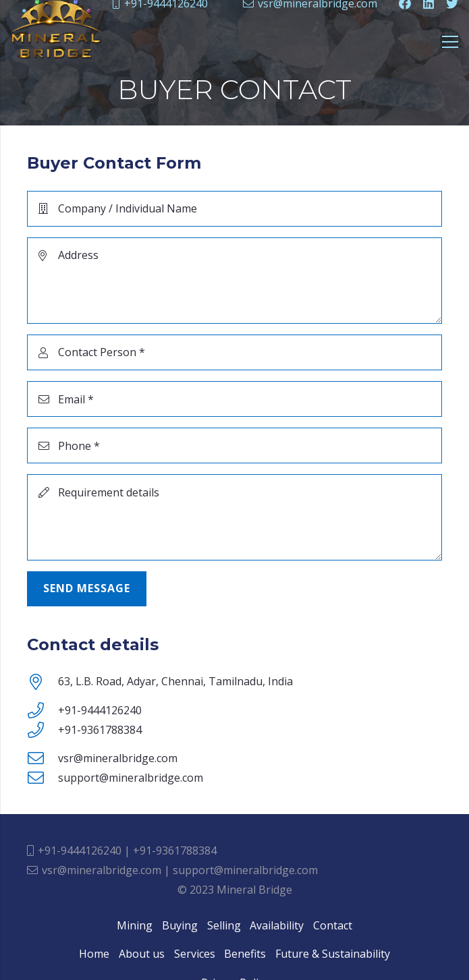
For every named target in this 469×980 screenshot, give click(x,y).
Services (195, 954)
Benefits (245, 954)
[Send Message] (87, 588)
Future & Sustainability (333, 954)
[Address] (234, 281)
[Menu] (450, 42)
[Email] (234, 399)
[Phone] (234, 445)
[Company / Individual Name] (234, 209)
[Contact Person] (234, 352)
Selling (224, 925)
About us (142, 954)
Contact (333, 925)
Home (94, 954)
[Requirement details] (234, 517)
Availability (277, 925)
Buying (180, 925)
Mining (135, 925)
